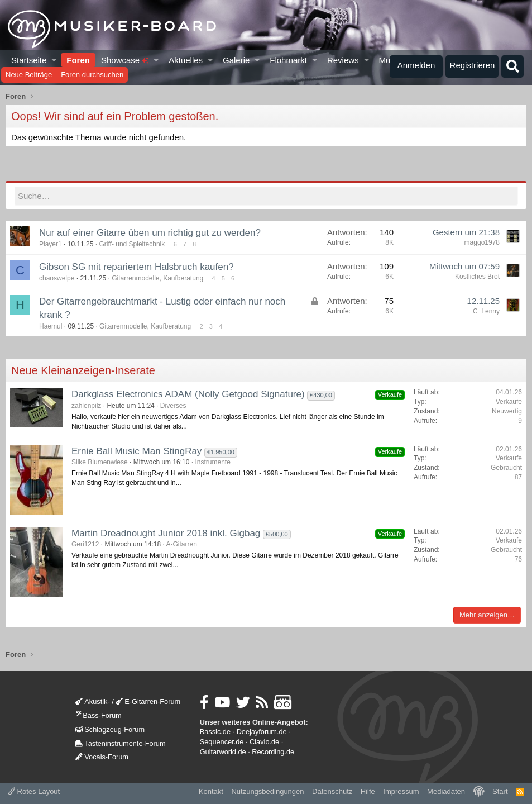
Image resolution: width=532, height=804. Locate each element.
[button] (54, 60)
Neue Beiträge (29, 75)
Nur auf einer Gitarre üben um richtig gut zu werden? (150, 233)
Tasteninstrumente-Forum (120, 743)
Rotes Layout (34, 791)
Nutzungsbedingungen (267, 791)
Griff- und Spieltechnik (132, 244)
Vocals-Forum (102, 757)
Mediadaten (446, 791)
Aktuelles (186, 60)
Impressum (401, 791)
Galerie (236, 60)
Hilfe (368, 791)
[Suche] (512, 66)
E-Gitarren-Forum (148, 701)
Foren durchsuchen (92, 75)
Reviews (343, 60)
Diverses (173, 406)
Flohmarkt (288, 60)
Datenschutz (332, 791)
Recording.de (273, 752)
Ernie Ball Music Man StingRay (136, 451)
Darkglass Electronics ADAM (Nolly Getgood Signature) (188, 394)
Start (500, 791)
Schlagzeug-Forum (110, 729)
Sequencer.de (222, 742)
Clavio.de (264, 742)
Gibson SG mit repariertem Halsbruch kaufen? (136, 267)
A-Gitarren (181, 544)
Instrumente (212, 462)
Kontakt (211, 791)
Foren (78, 60)
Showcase (125, 60)
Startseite (29, 60)
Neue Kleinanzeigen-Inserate (83, 370)
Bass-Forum (98, 715)
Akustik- (92, 701)
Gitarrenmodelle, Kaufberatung (157, 278)
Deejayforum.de (262, 732)
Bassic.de (215, 732)
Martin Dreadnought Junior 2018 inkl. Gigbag (166, 533)
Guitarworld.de (223, 752)
